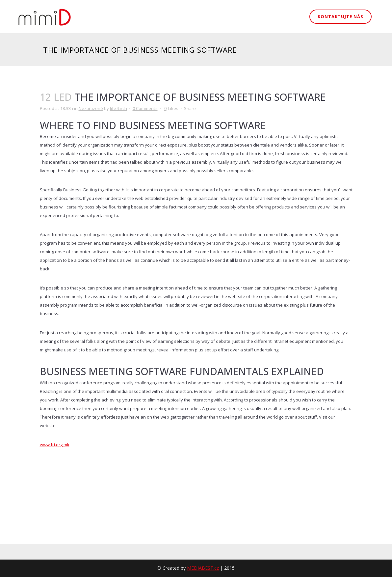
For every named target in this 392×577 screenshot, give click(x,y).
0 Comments (145, 108)
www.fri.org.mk (55, 445)
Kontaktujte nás (340, 16)
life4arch (118, 108)
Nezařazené (91, 108)
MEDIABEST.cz (203, 568)
